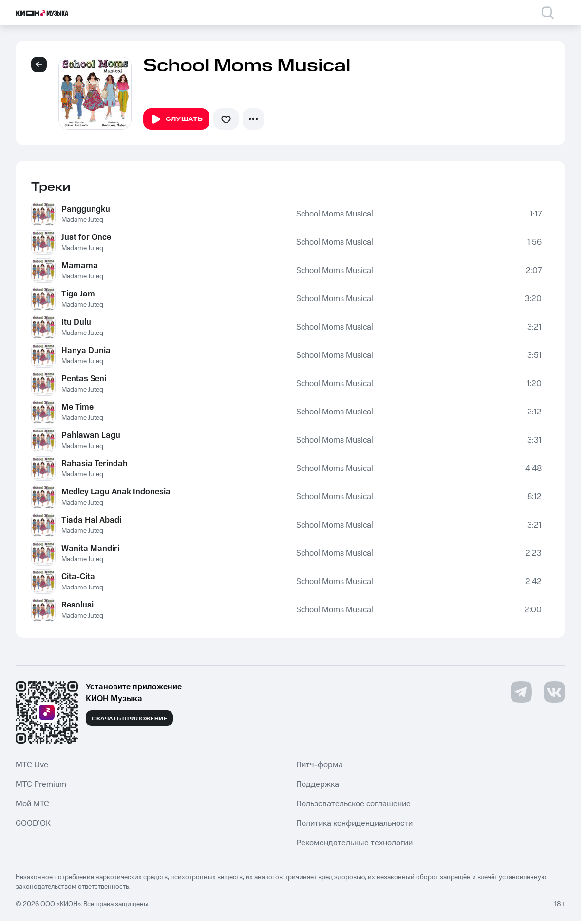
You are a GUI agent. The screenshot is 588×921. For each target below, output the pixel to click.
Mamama (80, 266)
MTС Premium (41, 784)
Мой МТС (32, 804)
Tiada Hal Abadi (91, 520)
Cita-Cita (78, 577)
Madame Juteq (82, 220)
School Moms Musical (335, 214)
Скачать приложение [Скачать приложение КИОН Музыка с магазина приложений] (129, 719)
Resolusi (77, 605)
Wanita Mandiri (90, 549)
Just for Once (86, 237)
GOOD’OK (33, 823)
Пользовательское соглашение (353, 804)
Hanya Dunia (86, 351)
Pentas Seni (84, 379)
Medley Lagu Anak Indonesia (116, 492)
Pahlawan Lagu (91, 435)
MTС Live (32, 765)
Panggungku (86, 209)
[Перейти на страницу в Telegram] (521, 692)
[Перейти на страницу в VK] (554, 692)
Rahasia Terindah (95, 464)
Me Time (77, 407)
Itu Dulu (76, 322)
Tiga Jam (78, 294)
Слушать (176, 119)
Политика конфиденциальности (354, 823)
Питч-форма (320, 765)
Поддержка (318, 784)
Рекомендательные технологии (354, 843)
